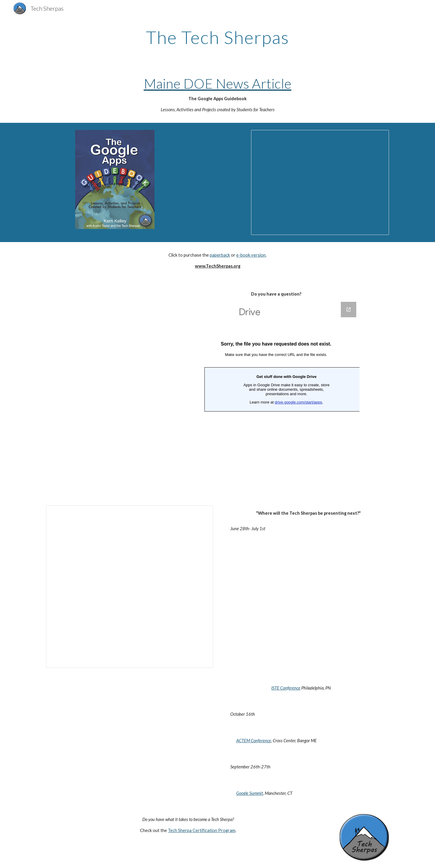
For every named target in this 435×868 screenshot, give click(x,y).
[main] (218, 37)
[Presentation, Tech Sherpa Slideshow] (320, 182)
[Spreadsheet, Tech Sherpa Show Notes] (130, 587)
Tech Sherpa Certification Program (202, 830)
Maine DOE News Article (218, 83)
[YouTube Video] (129, 329)
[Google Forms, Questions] (276, 396)
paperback (220, 255)
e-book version (251, 255)
